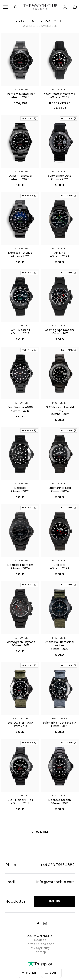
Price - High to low (19, 912)
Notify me (29, 118)
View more (40, 832)
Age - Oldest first (19, 932)
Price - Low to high (19, 902)
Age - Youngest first (21, 922)
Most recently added (21, 942)
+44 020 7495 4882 (58, 865)
